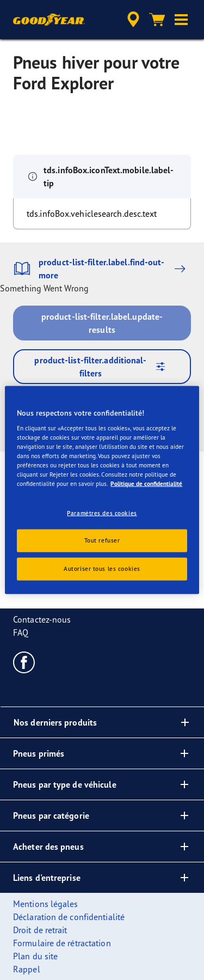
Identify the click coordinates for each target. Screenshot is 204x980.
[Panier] (157, 20)
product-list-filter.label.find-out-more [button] (102, 269)
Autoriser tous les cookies (102, 569)
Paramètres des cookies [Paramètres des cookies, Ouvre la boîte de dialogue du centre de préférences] (102, 513)
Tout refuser (102, 540)
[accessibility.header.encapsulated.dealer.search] (133, 20)
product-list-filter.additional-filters (103, 367)
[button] (181, 20)
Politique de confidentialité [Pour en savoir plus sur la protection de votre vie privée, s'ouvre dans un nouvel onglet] (146, 484)
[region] (102, 490)
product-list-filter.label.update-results (102, 323)
